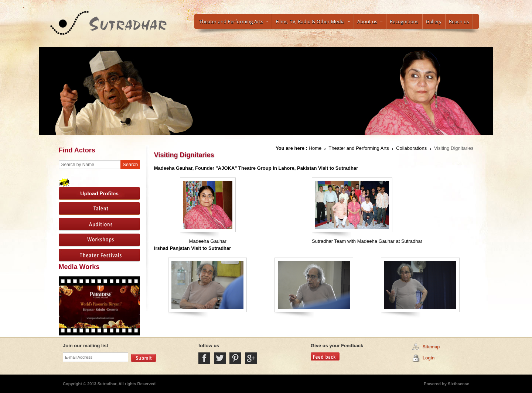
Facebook (204, 358)
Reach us (459, 21)
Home (315, 148)
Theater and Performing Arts (234, 21)
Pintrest (235, 358)
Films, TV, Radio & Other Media (313, 21)
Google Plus (251, 358)
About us (370, 21)
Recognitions (404, 21)
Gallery (434, 21)
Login (429, 358)
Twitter (220, 358)
